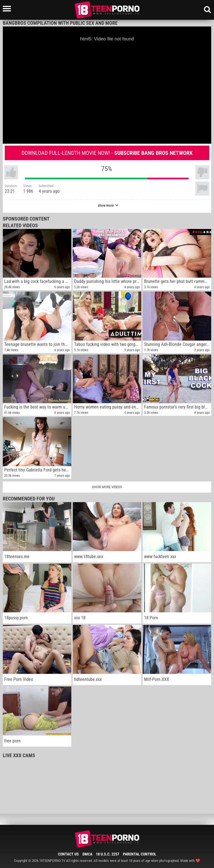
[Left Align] (8, 9)
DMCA (87, 854)
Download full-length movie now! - (107, 153)
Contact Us (68, 854)
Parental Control (140, 854)
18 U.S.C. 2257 (108, 854)
